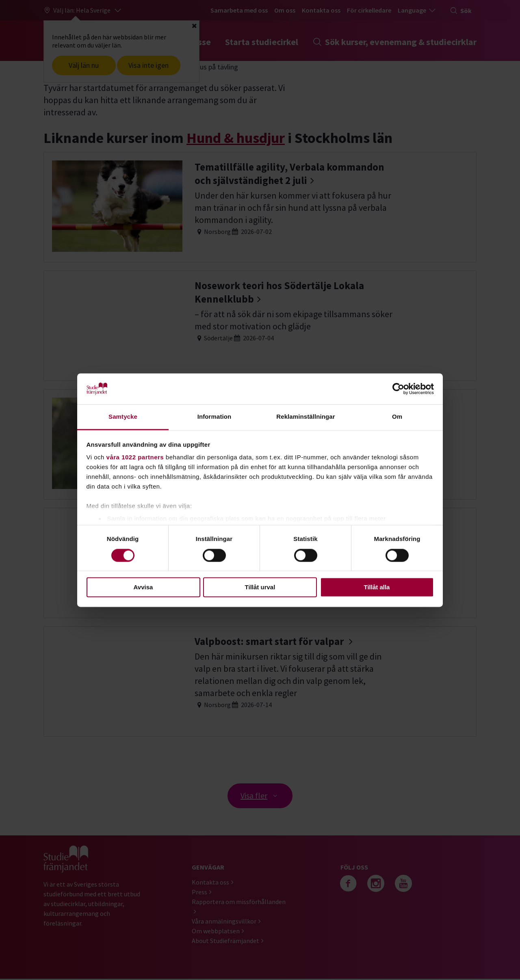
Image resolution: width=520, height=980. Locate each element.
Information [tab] (214, 417)
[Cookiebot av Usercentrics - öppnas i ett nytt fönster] (398, 389)
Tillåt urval (260, 587)
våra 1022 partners (135, 458)
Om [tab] (397, 417)
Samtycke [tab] (123, 417)
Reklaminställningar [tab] (305, 417)
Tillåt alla (377, 587)
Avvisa (143, 587)
